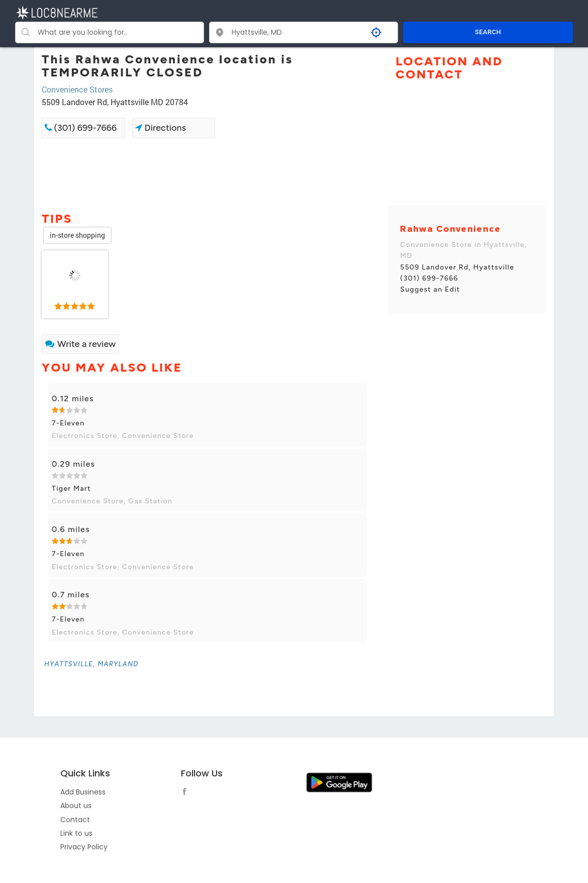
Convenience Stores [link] (77, 89)
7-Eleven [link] (68, 423)
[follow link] (187, 793)
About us (76, 806)
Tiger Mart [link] (71, 489)
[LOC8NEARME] (57, 12)
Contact (75, 820)
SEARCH (488, 32)
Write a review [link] (80, 344)
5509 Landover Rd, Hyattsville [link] (457, 267)
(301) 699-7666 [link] (81, 128)
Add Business (83, 792)
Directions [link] (161, 128)
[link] (75, 285)
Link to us (76, 833)
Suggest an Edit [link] (430, 289)
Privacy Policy (84, 847)
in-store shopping (77, 235)
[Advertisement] (207, 174)
